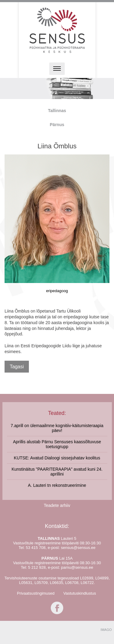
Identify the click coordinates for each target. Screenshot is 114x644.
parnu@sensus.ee (77, 567)
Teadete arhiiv (57, 505)
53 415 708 (36, 548)
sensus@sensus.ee (78, 548)
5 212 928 (37, 567)
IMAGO (106, 630)
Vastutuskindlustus (79, 593)
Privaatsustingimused (36, 593)
